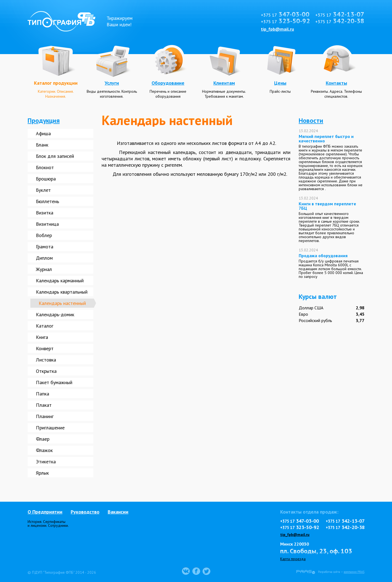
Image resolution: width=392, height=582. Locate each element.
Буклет (43, 190)
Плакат (44, 405)
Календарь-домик (55, 314)
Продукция (44, 120)
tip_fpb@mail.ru (277, 29)
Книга (42, 337)
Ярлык (42, 473)
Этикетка (46, 462)
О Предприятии (45, 512)
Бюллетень (47, 201)
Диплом (44, 258)
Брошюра (46, 179)
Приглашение (50, 428)
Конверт (45, 348)
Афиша (43, 133)
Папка (43, 394)
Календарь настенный (62, 303)
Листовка (46, 360)
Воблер (44, 235)
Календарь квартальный (62, 292)
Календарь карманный (60, 281)
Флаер (43, 439)
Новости (311, 120)
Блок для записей (55, 156)
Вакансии (118, 512)
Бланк (42, 145)
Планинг (45, 416)
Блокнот (45, 167)
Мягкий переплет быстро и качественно (326, 139)
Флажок (44, 450)
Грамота (45, 247)
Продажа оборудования (323, 256)
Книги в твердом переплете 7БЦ (327, 206)
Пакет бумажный (54, 382)
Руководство (85, 512)
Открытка (46, 371)
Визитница (47, 224)
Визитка (45, 213)
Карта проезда (293, 559)
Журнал (44, 269)
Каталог (45, 326)
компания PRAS (354, 572)
